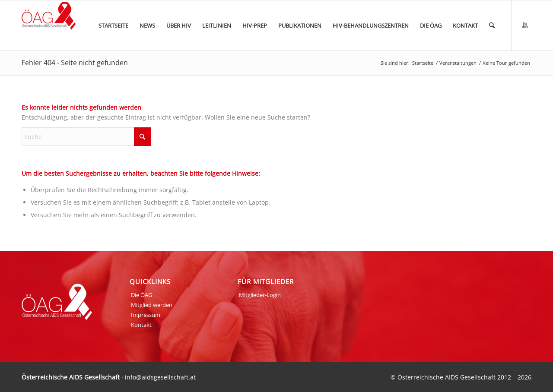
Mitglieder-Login (260, 295)
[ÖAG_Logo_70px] (49, 25)
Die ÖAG (141, 295)
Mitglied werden (152, 305)
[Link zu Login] (525, 25)
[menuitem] (113, 25)
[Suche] (492, 25)
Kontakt (141, 325)
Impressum (146, 315)
